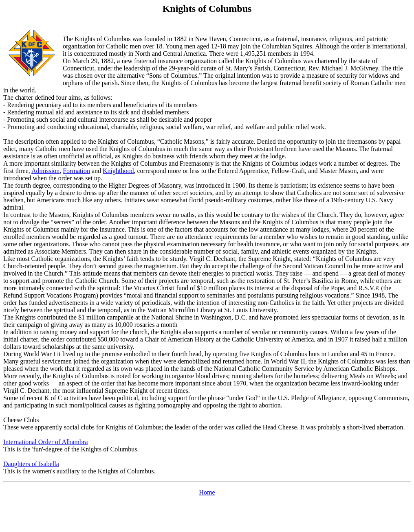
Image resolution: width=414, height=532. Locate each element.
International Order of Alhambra (45, 442)
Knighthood (118, 171)
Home (207, 492)
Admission (45, 171)
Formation (76, 171)
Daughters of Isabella (31, 464)
